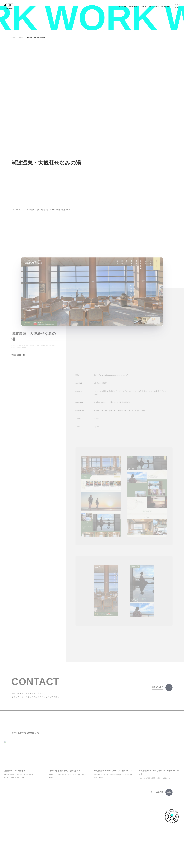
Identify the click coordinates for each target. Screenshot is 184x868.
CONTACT (166, 6)
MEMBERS (154, 6)
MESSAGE (133, 6)
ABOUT (123, 6)
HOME (14, 38)
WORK (144, 6)
